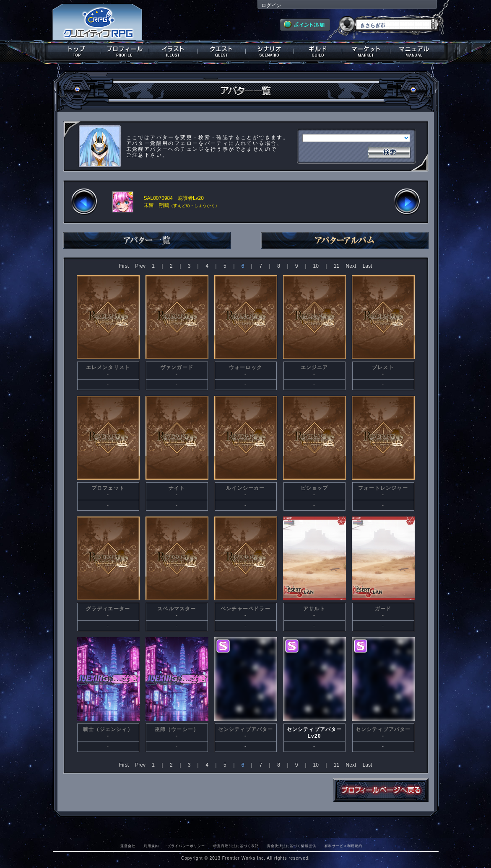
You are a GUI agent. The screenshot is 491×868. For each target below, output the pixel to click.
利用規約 (151, 846)
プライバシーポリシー (186, 846)
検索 (389, 152)
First (124, 266)
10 (316, 266)
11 (336, 266)
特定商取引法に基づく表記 (236, 846)
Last (368, 266)
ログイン (271, 5)
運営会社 (128, 846)
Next (351, 266)
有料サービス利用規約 (343, 846)
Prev (140, 266)
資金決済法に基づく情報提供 (292, 846)
